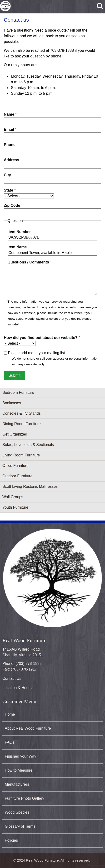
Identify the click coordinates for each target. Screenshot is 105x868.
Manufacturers (17, 784)
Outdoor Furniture (17, 476)
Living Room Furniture (21, 455)
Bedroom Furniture (18, 392)
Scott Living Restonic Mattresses (30, 486)
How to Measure (19, 770)
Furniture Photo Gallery (24, 798)
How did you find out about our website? (41, 338)
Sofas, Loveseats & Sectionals (28, 445)
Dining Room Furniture (22, 424)
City (7, 175)
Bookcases (12, 403)
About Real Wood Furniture (28, 728)
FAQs (10, 742)
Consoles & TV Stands (22, 413)
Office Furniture (15, 466)
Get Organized (15, 434)
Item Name (17, 247)
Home (10, 714)
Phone (10, 145)
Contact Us (12, 678)
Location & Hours (17, 688)
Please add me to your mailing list (36, 353)
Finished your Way (20, 756)
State (8, 190)
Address (11, 160)
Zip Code (12, 205)
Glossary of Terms (20, 826)
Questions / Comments (28, 262)
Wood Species (17, 812)
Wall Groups (13, 497)
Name (9, 114)
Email (9, 129)
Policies (11, 840)
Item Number (19, 232)
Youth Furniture (15, 507)
